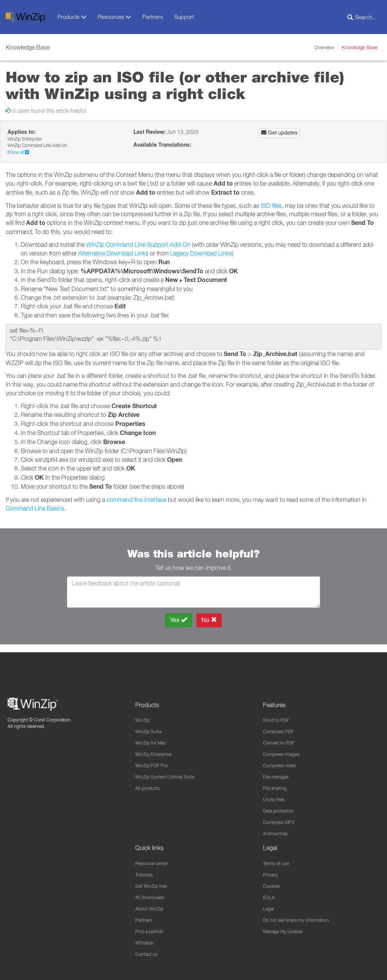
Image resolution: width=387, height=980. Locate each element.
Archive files (278, 830)
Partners (153, 17)
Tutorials (145, 872)
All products (149, 783)
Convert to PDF (281, 736)
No (209, 620)
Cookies (273, 884)
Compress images (285, 748)
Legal (270, 907)
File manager (279, 771)
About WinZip (151, 907)
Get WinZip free (154, 884)
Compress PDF (281, 725)
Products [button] (72, 17)
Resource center (156, 860)
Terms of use (279, 860)
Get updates (279, 133)
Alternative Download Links (113, 253)
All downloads (152, 895)
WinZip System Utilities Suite (169, 771)
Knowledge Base (360, 47)
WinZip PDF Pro (154, 760)
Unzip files (275, 795)
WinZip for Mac (154, 736)
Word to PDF (278, 713)
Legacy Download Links (201, 253)
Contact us (148, 954)
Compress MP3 (282, 818)
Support (184, 17)
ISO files (271, 206)
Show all (18, 152)
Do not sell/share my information (302, 919)
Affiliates (145, 942)
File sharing (277, 783)
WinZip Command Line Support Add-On (138, 245)
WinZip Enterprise (157, 748)
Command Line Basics (35, 508)
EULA (270, 895)
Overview (324, 47)
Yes (179, 620)
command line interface (136, 500)
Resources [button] (115, 17)
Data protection (282, 807)
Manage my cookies (287, 930)
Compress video (283, 760)
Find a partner (152, 930)
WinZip (144, 713)
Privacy (272, 872)
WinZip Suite (150, 725)
